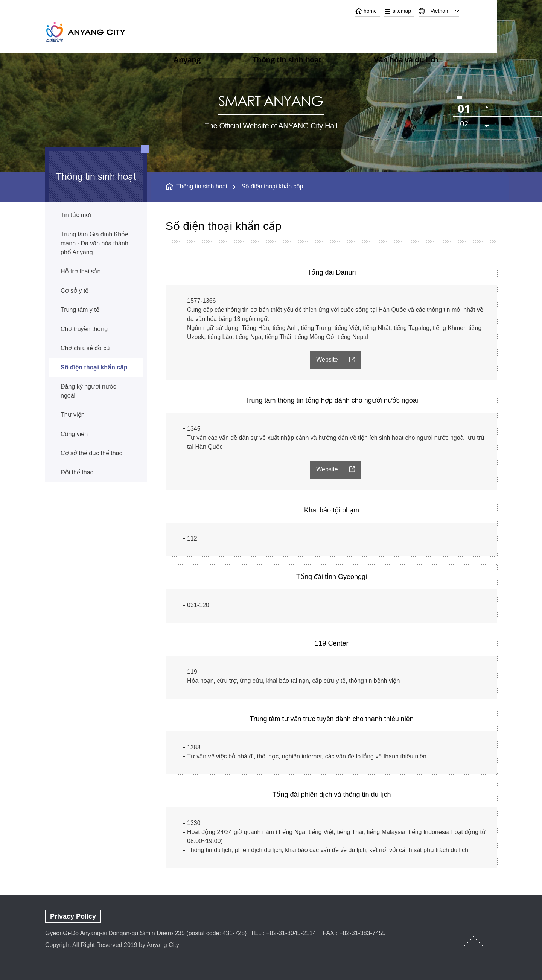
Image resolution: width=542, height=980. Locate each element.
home (370, 11)
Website (327, 359)
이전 (487, 109)
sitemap (402, 11)
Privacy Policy (73, 916)
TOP (473, 941)
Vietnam (440, 11)
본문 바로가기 (271, 0)
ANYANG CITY (94, 32)
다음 (487, 124)
